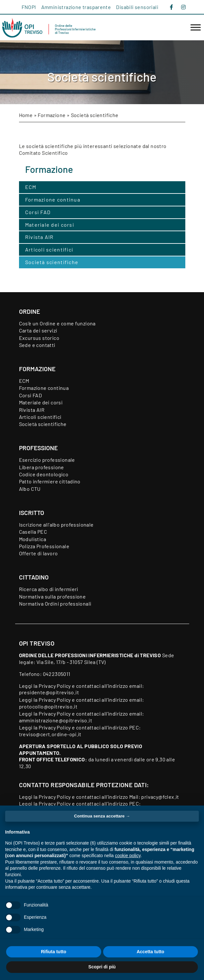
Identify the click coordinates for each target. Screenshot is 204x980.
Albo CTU (30, 489)
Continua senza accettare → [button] (102, 816)
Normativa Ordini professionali (55, 604)
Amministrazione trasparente (76, 7)
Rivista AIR (39, 237)
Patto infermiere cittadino (50, 481)
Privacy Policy (55, 686)
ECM (31, 187)
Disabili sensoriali (137, 7)
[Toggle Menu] (196, 28)
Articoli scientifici (49, 249)
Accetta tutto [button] (151, 952)
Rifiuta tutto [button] (54, 952)
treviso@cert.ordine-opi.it (50, 734)
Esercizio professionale (47, 460)
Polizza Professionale (44, 546)
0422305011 (57, 674)
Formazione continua (53, 199)
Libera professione (42, 467)
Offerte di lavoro (39, 553)
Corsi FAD (38, 212)
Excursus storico (39, 338)
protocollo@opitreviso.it (48, 706)
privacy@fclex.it (160, 797)
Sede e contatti (37, 345)
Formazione (52, 115)
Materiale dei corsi (50, 225)
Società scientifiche (52, 262)
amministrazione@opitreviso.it (56, 720)
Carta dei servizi (38, 330)
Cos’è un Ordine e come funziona (57, 323)
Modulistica (33, 539)
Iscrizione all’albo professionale (56, 525)
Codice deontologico (44, 474)
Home (26, 115)
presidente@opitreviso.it (49, 692)
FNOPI (29, 7)
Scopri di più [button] (102, 967)
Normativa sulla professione (53, 596)
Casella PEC (33, 532)
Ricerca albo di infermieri (49, 589)
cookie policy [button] (128, 856)
